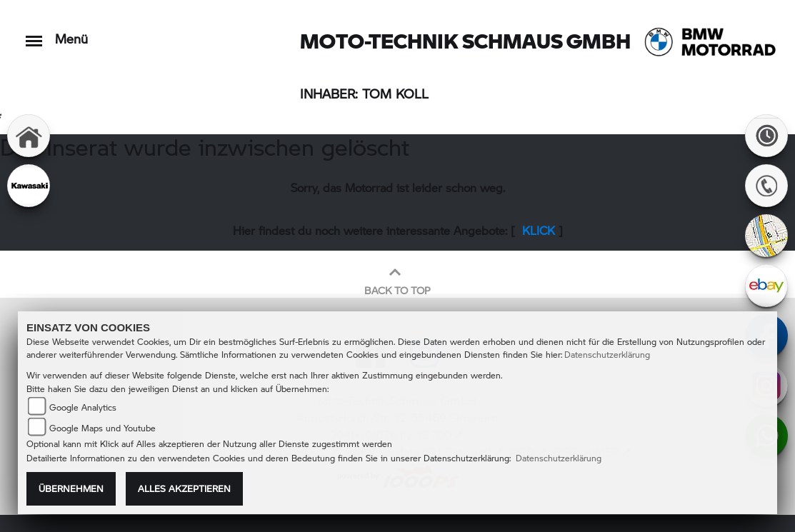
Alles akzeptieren (184, 488)
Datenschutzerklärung (607, 355)
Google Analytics (83, 407)
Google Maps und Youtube (102, 428)
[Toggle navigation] (34, 34)
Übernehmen (71, 488)
